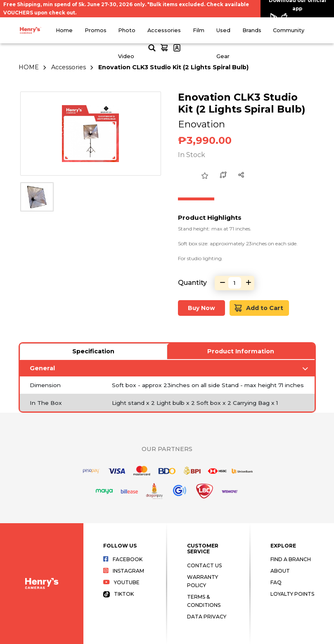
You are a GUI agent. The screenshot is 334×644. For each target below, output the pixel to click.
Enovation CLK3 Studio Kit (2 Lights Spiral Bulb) (173, 67)
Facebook (123, 559)
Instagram (124, 571)
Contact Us (204, 565)
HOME (29, 67)
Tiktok (118, 594)
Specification (93, 351)
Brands (252, 30)
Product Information (241, 351)
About (280, 571)
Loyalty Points (292, 594)
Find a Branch (291, 559)
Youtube (121, 582)
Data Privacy (207, 617)
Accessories (164, 30)
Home (64, 30)
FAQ (276, 582)
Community (289, 30)
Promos (96, 30)
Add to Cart (259, 308)
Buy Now (201, 308)
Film (199, 30)
